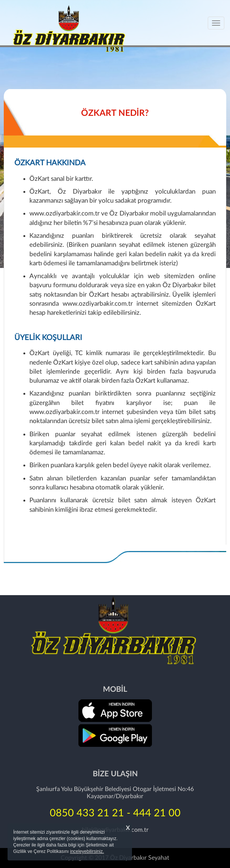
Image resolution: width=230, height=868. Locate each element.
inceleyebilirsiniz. (87, 851)
